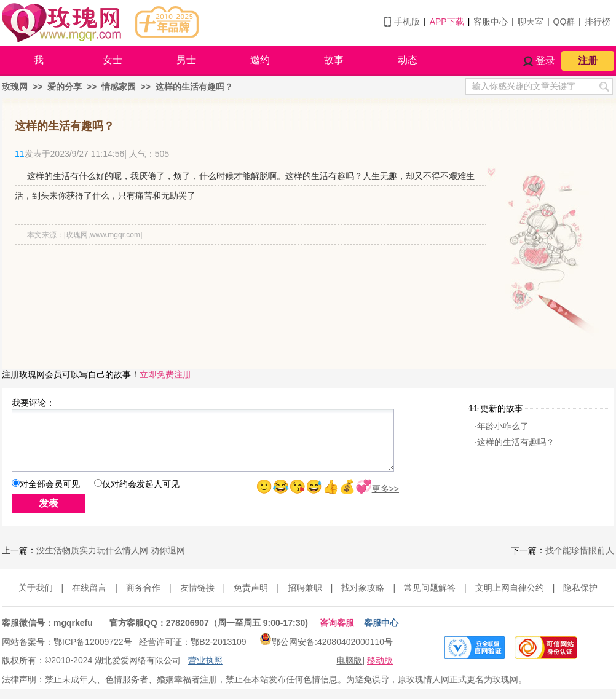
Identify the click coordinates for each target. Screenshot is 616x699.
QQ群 (564, 22)
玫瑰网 (15, 87)
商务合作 (143, 588)
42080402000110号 (355, 642)
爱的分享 (65, 87)
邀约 (260, 60)
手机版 (407, 22)
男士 (186, 60)
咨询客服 (337, 623)
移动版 (380, 660)
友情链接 (197, 588)
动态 (408, 60)
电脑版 (349, 660)
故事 (334, 60)
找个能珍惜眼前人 (580, 550)
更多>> (385, 489)
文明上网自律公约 (510, 588)
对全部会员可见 (50, 484)
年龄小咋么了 (503, 426)
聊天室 (531, 22)
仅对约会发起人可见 (141, 484)
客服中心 (491, 22)
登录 (545, 61)
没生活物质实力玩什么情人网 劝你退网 (111, 550)
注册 (588, 61)
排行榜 (598, 22)
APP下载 (447, 22)
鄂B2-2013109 (218, 642)
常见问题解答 (430, 588)
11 (20, 154)
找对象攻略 (363, 588)
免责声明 (251, 588)
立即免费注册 (165, 374)
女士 (113, 60)
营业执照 (205, 660)
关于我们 (36, 588)
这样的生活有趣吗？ (194, 87)
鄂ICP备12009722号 (93, 642)
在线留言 (89, 588)
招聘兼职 (305, 588)
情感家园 (119, 87)
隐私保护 (580, 588)
